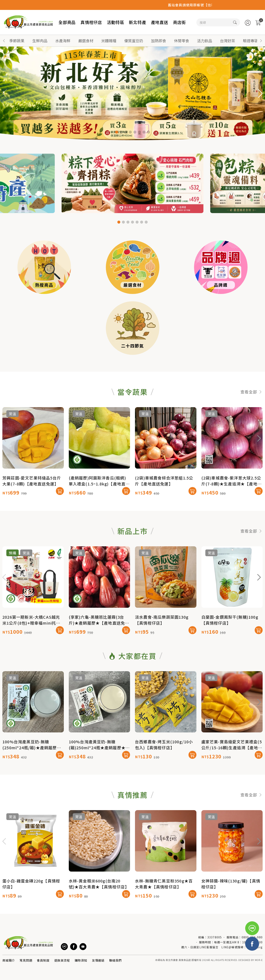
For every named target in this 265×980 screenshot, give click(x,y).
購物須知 (81, 960)
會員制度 (43, 960)
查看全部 (252, 411)
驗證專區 (251, 41)
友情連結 (98, 960)
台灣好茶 (228, 41)
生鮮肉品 (40, 41)
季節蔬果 (17, 41)
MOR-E (259, 960)
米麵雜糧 (109, 41)
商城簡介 (9, 960)
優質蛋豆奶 (134, 41)
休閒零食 (182, 41)
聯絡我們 (115, 960)
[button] (261, 41)
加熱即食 (159, 41)
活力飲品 (205, 41)
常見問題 (26, 960)
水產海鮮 (63, 41)
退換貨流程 (62, 960)
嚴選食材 (86, 41)
